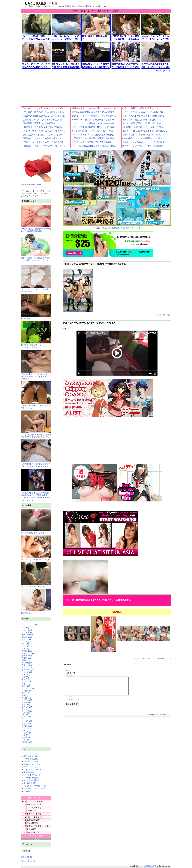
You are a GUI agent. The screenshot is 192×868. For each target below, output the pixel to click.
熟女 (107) (26, 674)
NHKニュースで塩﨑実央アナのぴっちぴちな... (94, 123)
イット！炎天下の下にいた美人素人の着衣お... (94, 135)
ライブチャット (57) (30, 625)
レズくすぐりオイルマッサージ (36, 575)
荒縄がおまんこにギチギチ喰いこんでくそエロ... (95, 108)
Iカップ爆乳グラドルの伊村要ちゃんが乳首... (143, 138)
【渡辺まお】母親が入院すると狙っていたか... (44, 146)
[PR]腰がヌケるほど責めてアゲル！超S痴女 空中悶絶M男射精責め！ (95, 264)
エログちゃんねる (31, 759)
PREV (165, 718)
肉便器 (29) (26, 658)
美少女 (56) (26, 698)
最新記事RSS (26, 857)
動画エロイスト (33, 832)
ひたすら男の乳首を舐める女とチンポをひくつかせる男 (89, 323)
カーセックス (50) (29, 728)
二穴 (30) (25, 649)
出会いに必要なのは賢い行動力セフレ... (141, 108)
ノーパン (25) (27, 716)
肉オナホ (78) (27, 665)
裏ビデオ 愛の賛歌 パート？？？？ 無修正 (36, 345)
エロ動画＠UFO (33, 820)
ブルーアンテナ (31, 767)
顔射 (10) (25, 646)
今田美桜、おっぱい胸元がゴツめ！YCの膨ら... (145, 131)
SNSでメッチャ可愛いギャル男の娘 (36, 548)
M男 (164, 315)
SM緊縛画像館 (30, 783)
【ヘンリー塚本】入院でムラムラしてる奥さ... (44, 131)
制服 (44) (25, 693)
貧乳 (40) (25, 714)
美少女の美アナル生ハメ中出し (36, 521)
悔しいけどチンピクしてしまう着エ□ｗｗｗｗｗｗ (36, 289)
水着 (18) (25, 710)
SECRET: (68, 700)
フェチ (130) (27, 630)
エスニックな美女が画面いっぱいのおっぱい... (144, 112)
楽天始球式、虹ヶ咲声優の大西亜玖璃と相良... (94, 138)
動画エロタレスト (163, 71)
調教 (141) (26, 684)
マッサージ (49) (28, 688)
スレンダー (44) (28, 653)
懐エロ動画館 (32, 823)
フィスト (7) (27, 733)
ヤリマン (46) (27, 639)
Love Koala (31, 811)
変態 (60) (25, 677)
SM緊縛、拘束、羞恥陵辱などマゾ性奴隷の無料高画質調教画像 (36, 229)
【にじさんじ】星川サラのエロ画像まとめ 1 (143, 116)
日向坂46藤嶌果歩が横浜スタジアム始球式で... (94, 112)
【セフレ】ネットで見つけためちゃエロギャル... (45, 108)
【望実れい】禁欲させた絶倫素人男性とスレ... (44, 138)
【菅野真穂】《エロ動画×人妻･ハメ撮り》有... (144, 135)
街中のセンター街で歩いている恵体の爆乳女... (94, 142)
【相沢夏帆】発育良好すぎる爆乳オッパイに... (44, 123)
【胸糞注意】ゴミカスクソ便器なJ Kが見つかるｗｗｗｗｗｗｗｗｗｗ (36, 464)
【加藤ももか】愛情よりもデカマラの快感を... (44, 142)
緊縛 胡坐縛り (36, 602)
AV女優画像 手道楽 (32, 780)
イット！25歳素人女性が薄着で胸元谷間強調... (94, 146)
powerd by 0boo (36, 839)
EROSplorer (29, 772)
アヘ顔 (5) (26, 738)
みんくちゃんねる (31, 761)
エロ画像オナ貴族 (31, 778)
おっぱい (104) (28, 703)
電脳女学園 (31, 829)
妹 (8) (24, 719)
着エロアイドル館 (34, 814)
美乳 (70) (25, 644)
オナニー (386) (28, 635)
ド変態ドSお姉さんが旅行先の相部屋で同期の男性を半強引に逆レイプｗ (36, 435)
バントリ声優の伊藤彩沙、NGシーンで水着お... (94, 127)
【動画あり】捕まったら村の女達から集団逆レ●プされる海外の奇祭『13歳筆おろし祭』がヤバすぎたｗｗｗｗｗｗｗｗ (36, 495)
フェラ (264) (27, 632)
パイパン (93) (27, 672)
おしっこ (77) (27, 712)
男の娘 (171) (27, 726)
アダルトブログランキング (35, 788)
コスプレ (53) (27, 700)
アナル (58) (26, 681)
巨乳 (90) (25, 628)
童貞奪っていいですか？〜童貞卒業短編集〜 (143, 146)
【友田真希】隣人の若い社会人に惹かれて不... (44, 112)
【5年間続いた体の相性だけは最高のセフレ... (144, 127)
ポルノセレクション (32, 764)
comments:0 (161, 659)
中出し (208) (27, 637)
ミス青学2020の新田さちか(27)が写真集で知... (44, 116)
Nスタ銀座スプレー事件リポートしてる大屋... (94, 131)
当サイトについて (28, 861)
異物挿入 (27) (27, 742)
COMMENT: (69, 676)
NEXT (151, 718)
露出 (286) (26, 705)
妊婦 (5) (25, 735)
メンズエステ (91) (29, 667)
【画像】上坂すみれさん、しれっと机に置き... (144, 142)
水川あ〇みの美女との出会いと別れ (139, 120)
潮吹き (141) (27, 656)
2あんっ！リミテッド (33, 770)
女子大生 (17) (27, 707)
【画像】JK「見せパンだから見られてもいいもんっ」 (36, 406)
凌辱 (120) (26, 686)
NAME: (67, 671)
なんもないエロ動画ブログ (35, 786)
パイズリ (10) (27, 721)
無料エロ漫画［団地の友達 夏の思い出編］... (143, 123)
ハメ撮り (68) (27, 691)
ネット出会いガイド (32, 775)
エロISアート (30, 791)
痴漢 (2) (25, 731)
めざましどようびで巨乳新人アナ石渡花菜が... (94, 116)
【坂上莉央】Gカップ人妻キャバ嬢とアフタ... (43, 120)
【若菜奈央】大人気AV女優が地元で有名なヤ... (44, 127)
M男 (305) (26, 660)
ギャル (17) (26, 724)
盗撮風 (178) (27, 651)
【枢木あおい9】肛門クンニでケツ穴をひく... (43, 135)
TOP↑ (169, 315)
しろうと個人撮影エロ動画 (41, 3)
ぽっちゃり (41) (28, 670)
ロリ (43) (25, 642)
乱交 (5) (25, 695)
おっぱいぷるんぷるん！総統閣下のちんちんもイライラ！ (117, 189)
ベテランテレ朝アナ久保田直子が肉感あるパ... (94, 120)
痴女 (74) (25, 679)
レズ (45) (25, 740)
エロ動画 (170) (28, 663)
